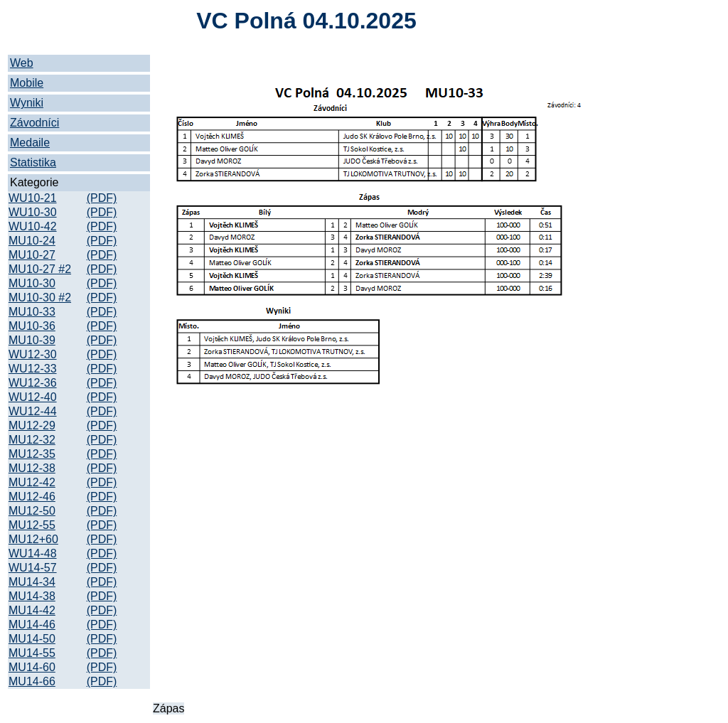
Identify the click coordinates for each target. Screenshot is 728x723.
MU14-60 (32, 667)
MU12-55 (32, 525)
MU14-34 (32, 582)
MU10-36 (32, 326)
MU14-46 (32, 625)
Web (22, 63)
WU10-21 (33, 198)
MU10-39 (32, 340)
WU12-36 (33, 383)
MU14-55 (32, 653)
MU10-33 (32, 312)
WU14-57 (33, 568)
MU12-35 (32, 454)
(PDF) (102, 198)
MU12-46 (32, 497)
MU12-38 (32, 468)
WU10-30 (33, 212)
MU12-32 (32, 440)
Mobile (27, 83)
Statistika (33, 162)
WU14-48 (33, 553)
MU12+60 (33, 539)
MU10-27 (32, 255)
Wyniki (27, 103)
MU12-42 (32, 482)
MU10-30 (32, 283)
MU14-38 (32, 596)
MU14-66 (32, 681)
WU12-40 (33, 397)
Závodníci (34, 123)
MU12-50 (32, 511)
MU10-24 (32, 241)
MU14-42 (32, 610)
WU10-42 (33, 226)
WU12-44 (33, 411)
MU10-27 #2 (40, 269)
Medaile (30, 143)
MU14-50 (32, 639)
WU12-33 (33, 369)
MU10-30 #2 (40, 298)
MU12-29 (32, 425)
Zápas (168, 708)
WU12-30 (33, 354)
